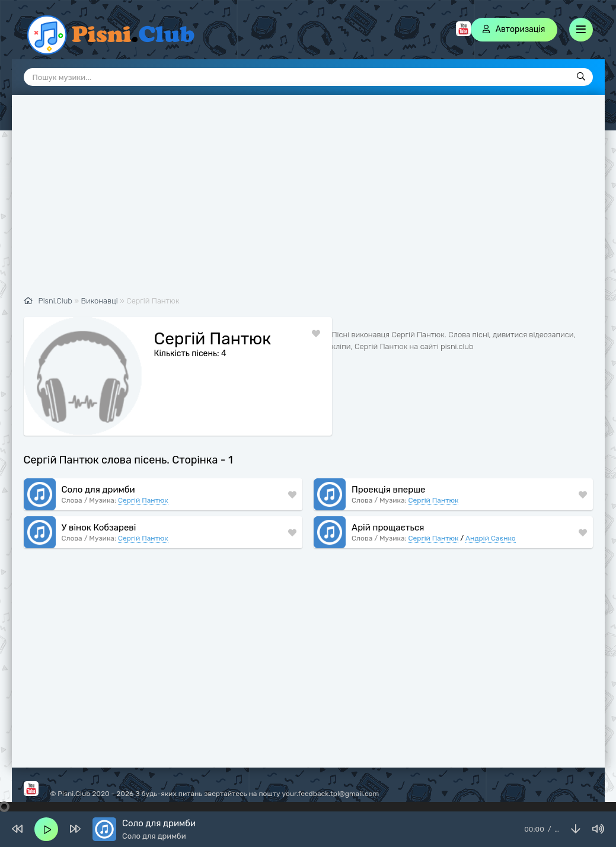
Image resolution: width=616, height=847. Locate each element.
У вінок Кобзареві (99, 528)
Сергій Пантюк (143, 500)
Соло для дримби (98, 490)
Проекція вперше (388, 490)
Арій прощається (388, 528)
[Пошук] (581, 77)
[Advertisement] (308, 202)
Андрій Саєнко (490, 538)
